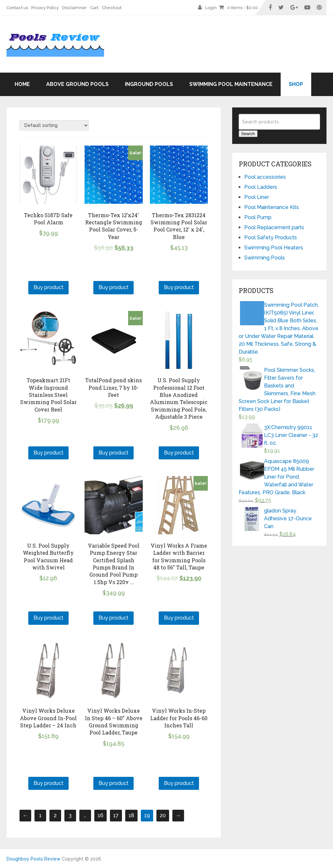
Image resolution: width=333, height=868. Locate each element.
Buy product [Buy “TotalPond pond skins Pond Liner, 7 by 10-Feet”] (113, 453)
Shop (296, 84)
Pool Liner (257, 197)
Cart (94, 8)
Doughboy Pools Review (33, 859)
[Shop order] (54, 125)
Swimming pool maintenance (231, 84)
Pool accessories (265, 177)
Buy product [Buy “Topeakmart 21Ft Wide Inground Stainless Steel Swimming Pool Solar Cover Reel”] (48, 453)
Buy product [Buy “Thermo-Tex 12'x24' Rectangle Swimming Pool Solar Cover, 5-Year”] (113, 287)
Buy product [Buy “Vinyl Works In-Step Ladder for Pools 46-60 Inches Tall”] (179, 783)
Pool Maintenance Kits (272, 207)
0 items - (243, 8)
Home (22, 84)
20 (163, 815)
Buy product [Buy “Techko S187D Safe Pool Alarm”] (48, 287)
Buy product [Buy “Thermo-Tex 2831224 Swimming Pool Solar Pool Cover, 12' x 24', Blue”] (179, 287)
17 (116, 815)
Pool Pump (258, 217)
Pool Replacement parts (274, 227)
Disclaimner (74, 8)
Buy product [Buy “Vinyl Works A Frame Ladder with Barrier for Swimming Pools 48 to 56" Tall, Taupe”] (179, 618)
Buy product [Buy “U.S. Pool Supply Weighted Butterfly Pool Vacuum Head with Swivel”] (48, 618)
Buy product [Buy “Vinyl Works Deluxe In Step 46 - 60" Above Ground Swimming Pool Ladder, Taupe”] (113, 783)
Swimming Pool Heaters (274, 248)
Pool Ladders (261, 187)
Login (211, 8)
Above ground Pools (77, 84)
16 (100, 815)
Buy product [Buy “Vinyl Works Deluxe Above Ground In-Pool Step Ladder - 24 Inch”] (48, 783)
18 (131, 815)
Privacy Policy (45, 8)
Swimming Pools (265, 258)
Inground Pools (149, 84)
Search (248, 134)
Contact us (17, 8)
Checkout (112, 8)
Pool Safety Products (271, 238)
